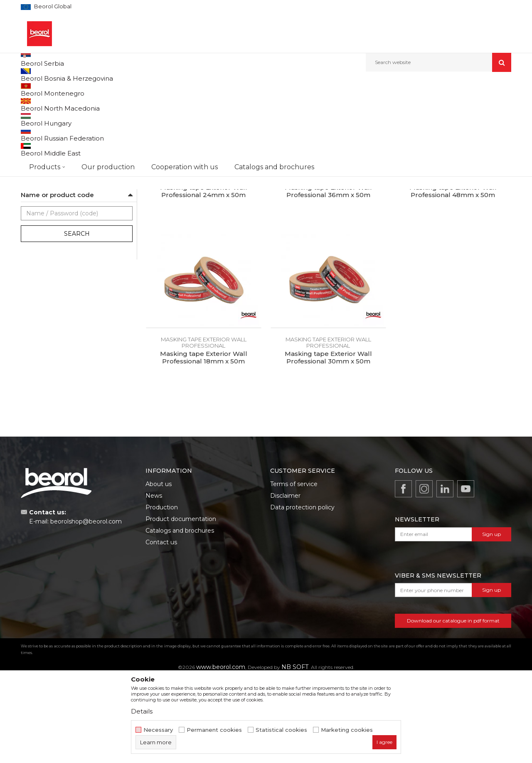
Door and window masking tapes (66, 193)
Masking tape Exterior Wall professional (74, 183)
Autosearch (276, 117)
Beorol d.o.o (35, 90)
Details (142, 711)
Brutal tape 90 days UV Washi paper (70, 133)
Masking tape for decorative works (67, 213)
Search (77, 318)
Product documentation (181, 603)
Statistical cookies (281, 730)
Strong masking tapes (52, 143)
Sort (309, 117)
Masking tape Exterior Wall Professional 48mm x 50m (453, 276)
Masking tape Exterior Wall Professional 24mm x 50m (204, 276)
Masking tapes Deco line (55, 203)
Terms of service (294, 568)
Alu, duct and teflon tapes (57, 223)
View (424, 117)
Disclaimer (285, 580)
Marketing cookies (347, 730)
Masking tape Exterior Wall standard (70, 173)
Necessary (158, 730)
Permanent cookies (214, 730)
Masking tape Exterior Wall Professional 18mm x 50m (204, 442)
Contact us (161, 627)
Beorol (37, 265)
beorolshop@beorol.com (86, 606)
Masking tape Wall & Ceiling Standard (71, 153)
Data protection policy (302, 592)
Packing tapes (42, 233)
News (154, 580)
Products (65, 90)
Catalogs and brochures (180, 615)
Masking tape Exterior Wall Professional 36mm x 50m (328, 276)
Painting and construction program (125, 90)
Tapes (181, 90)
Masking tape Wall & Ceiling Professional (75, 163)
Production (162, 592)
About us (159, 568)
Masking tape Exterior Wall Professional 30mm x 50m (328, 442)
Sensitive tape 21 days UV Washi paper (72, 123)
